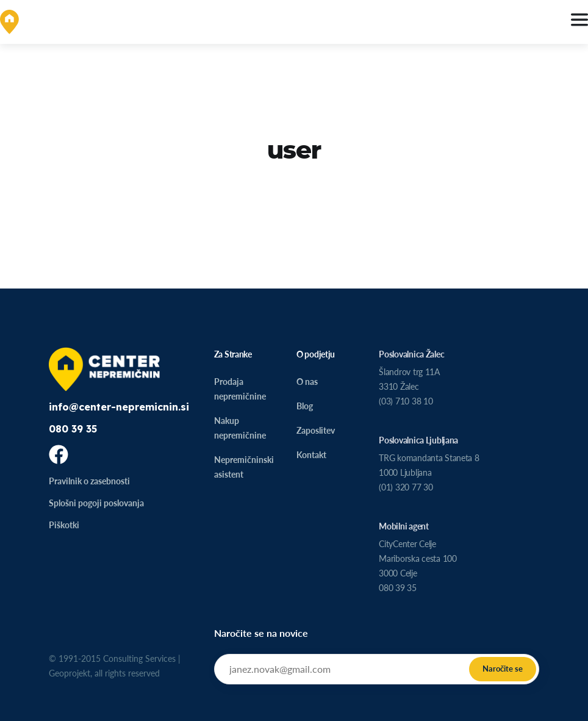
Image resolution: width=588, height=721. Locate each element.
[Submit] (503, 669)
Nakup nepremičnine (240, 428)
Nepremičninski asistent (244, 467)
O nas (307, 382)
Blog (305, 406)
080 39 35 (73, 429)
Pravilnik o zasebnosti (89, 481)
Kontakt (311, 455)
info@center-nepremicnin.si (119, 407)
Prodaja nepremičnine (240, 389)
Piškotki (64, 525)
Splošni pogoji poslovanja (96, 503)
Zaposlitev (316, 430)
